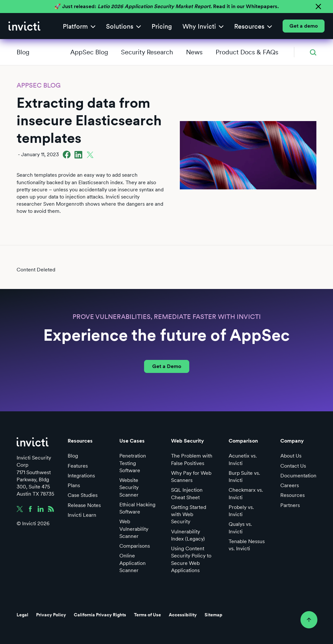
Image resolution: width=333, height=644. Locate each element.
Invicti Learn (82, 515)
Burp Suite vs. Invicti (244, 477)
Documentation (298, 476)
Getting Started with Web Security (189, 514)
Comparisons (135, 546)
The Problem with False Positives (192, 459)
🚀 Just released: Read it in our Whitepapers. (166, 6)
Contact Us (293, 466)
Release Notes (84, 505)
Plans (74, 485)
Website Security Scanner (129, 487)
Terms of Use (147, 615)
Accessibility (183, 615)
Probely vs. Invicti (241, 511)
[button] (79, 26)
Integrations (81, 476)
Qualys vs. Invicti (240, 528)
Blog (23, 52)
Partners (290, 505)
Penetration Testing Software (133, 463)
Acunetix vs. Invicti (243, 459)
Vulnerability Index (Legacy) (188, 535)
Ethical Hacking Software (137, 508)
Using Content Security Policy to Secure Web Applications (191, 559)
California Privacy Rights (100, 615)
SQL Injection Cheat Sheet (187, 493)
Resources (293, 495)
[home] (24, 26)
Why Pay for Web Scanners (191, 477)
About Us (291, 456)
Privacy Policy (51, 615)
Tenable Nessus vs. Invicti (247, 545)
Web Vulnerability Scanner (134, 529)
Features (78, 466)
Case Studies (83, 495)
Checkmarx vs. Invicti (246, 493)
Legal (22, 615)
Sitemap (213, 615)
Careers (290, 485)
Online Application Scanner (133, 563)
